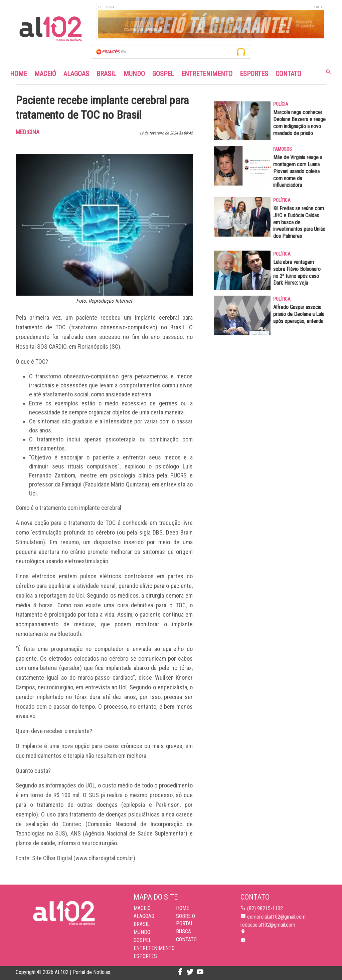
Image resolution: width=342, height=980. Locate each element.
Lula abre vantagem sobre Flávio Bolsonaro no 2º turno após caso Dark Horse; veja (297, 272)
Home (19, 74)
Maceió (45, 74)
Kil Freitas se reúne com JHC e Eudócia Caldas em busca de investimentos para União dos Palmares (299, 222)
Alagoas (76, 74)
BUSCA (184, 931)
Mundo (134, 74)
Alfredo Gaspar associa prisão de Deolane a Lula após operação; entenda (299, 314)
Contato (288, 74)
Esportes (254, 74)
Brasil (106, 74)
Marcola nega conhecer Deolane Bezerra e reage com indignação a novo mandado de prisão (299, 123)
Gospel (163, 74)
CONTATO (186, 939)
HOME (183, 908)
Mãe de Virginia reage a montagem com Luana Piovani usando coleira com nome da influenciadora (298, 171)
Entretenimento (207, 74)
